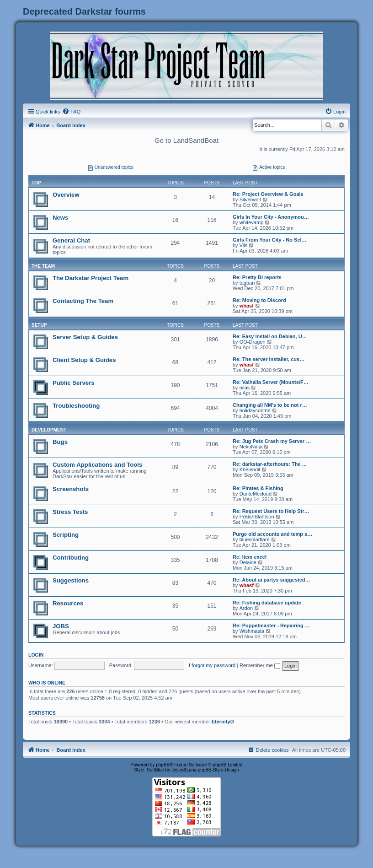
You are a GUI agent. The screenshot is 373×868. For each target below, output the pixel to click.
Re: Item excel (250, 557)
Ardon (246, 608)
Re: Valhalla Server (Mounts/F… (271, 382)
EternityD (223, 722)
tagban (247, 283)
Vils (244, 245)
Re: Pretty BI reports (257, 277)
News (60, 218)
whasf (247, 306)
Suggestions (71, 580)
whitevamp (252, 222)
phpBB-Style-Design (218, 770)
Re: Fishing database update (267, 603)
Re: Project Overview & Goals (268, 194)
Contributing (71, 558)
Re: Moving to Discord (259, 300)
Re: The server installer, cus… (269, 359)
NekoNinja (251, 447)
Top (36, 183)
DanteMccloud (256, 494)
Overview (66, 195)
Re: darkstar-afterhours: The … (270, 464)
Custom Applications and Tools (97, 465)
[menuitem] (71, 112)
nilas (245, 388)
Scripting (66, 535)
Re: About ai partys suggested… (272, 580)
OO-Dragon (253, 342)
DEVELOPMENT (49, 430)
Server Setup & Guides (85, 337)
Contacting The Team (83, 301)
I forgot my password (212, 665)
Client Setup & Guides (84, 360)
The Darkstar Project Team (91, 278)
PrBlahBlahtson (257, 517)
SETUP (39, 325)
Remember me (260, 665)
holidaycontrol (255, 410)
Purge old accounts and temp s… (272, 534)
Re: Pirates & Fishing (258, 488)
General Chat (71, 240)
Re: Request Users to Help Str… (271, 511)
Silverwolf (250, 199)
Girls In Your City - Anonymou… (271, 217)
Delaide (248, 562)
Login (36, 655)
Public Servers (74, 383)
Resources (68, 603)
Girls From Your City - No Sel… (270, 240)
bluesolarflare (255, 539)
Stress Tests (70, 512)
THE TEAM (43, 266)
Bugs (60, 442)
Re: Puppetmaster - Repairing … (271, 625)
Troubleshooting (76, 406)
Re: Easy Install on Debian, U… (270, 336)
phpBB (163, 765)
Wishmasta (252, 631)
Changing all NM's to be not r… (270, 405)
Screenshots (71, 489)
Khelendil (250, 469)
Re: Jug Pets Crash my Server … (272, 441)
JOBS (61, 626)
